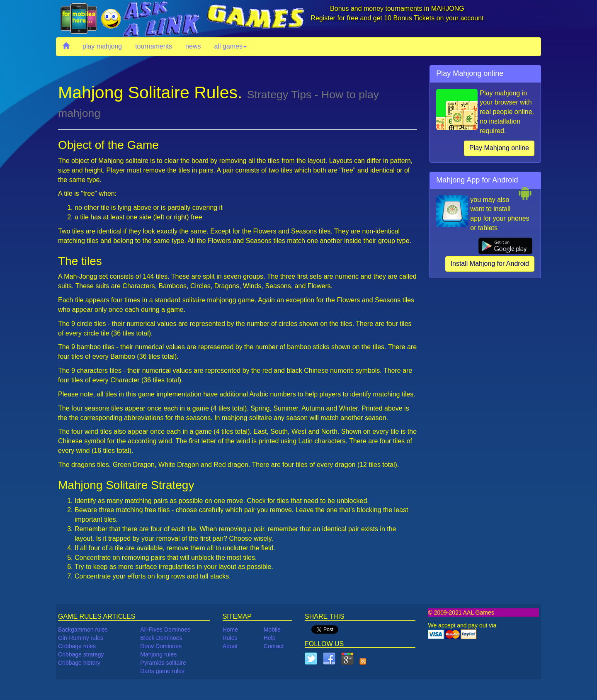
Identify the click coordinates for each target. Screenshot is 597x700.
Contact (274, 646)
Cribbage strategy (81, 654)
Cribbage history (79, 663)
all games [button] (230, 46)
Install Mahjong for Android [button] (490, 264)
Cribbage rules (77, 646)
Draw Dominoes (161, 646)
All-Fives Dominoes (165, 630)
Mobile (272, 630)
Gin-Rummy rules (81, 638)
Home (230, 630)
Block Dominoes (161, 638)
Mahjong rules (158, 654)
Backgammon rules (83, 630)
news (193, 46)
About (230, 646)
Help (270, 638)
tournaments (154, 46)
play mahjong (102, 46)
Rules (230, 638)
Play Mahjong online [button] (499, 148)
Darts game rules (162, 671)
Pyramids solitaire (163, 663)
